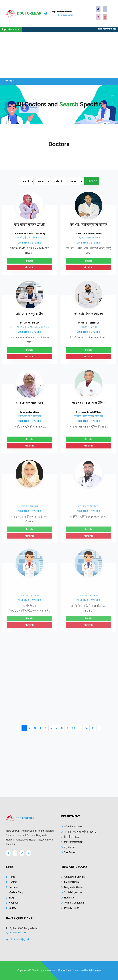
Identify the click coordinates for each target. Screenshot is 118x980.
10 (73, 728)
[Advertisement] (59, 55)
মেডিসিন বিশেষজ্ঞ (72, 827)
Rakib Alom (95, 970)
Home (11, 877)
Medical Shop (15, 892)
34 (86, 728)
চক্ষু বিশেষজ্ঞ (69, 847)
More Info (30, 269)
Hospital (12, 903)
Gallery (11, 908)
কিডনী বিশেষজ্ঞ (70, 837)
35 (93, 728)
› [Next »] (99, 728)
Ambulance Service (73, 877)
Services (12, 887)
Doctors (12, 882)
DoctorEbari (65, 970)
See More (68, 852)
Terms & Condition (73, 903)
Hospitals (68, 898)
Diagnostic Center (72, 887)
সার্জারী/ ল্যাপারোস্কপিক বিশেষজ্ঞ (79, 832)
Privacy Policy (70, 908)
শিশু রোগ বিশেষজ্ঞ (72, 842)
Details (30, 262)
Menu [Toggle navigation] (11, 81)
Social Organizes (72, 892)
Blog (10, 898)
